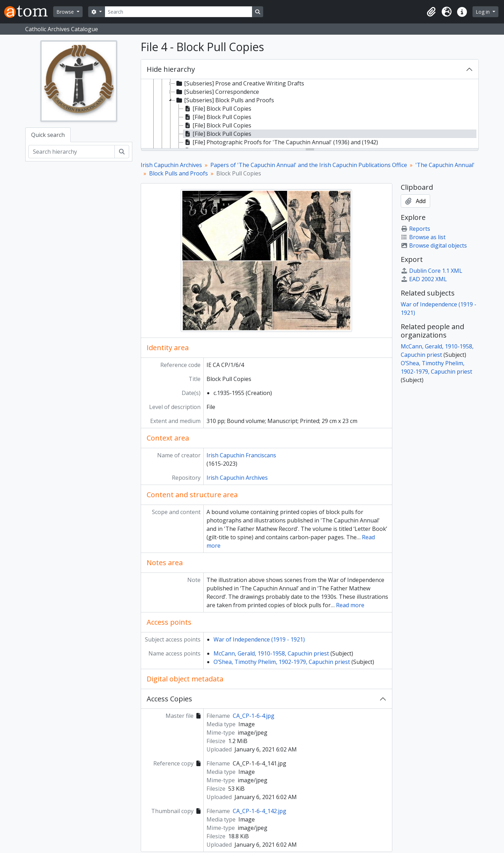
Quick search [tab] (48, 135)
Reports (415, 229)
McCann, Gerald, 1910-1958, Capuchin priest (271, 653)
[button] (431, 12)
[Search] (178, 12)
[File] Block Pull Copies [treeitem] (217, 109)
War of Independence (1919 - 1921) (259, 639)
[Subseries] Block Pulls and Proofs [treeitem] (225, 100)
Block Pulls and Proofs (178, 173)
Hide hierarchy (171, 69)
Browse (66, 12)
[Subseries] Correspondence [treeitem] (217, 92)
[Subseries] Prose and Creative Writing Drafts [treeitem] (240, 83)
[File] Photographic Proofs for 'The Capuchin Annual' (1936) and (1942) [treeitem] (281, 142)
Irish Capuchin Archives (171, 165)
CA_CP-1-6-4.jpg (254, 716)
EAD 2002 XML (424, 279)
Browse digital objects (434, 245)
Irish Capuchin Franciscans (241, 455)
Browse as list (423, 237)
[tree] (310, 114)
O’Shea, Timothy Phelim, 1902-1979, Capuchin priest (282, 662)
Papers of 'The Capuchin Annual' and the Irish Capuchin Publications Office (309, 165)
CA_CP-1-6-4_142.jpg (260, 811)
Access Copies (169, 699)
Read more (350, 605)
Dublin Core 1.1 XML (432, 271)
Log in (483, 12)
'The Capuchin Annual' (445, 165)
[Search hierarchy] (72, 152)
